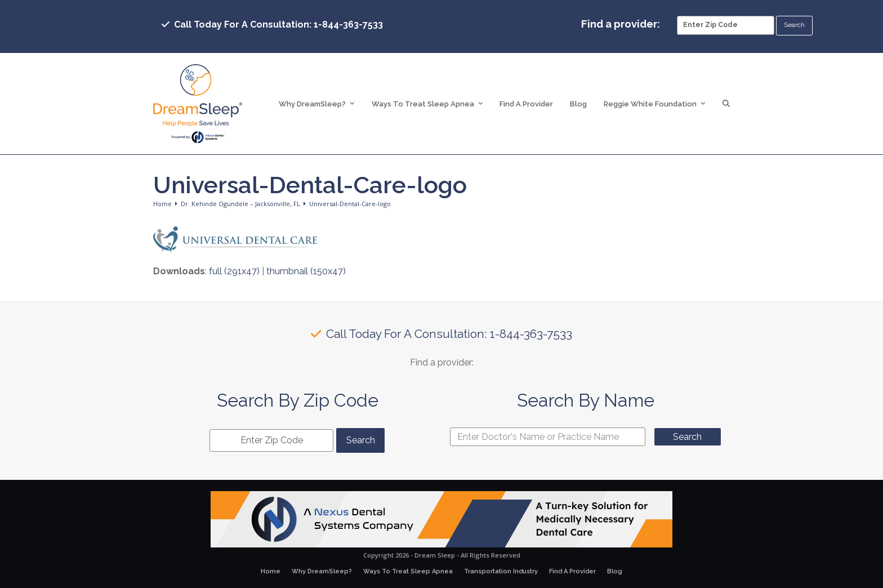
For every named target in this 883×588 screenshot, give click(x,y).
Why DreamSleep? (322, 571)
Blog (615, 571)
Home (271, 571)
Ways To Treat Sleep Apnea (408, 571)
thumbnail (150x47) (306, 271)
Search (687, 437)
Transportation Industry (501, 571)
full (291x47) (234, 271)
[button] (726, 104)
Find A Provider (572, 571)
